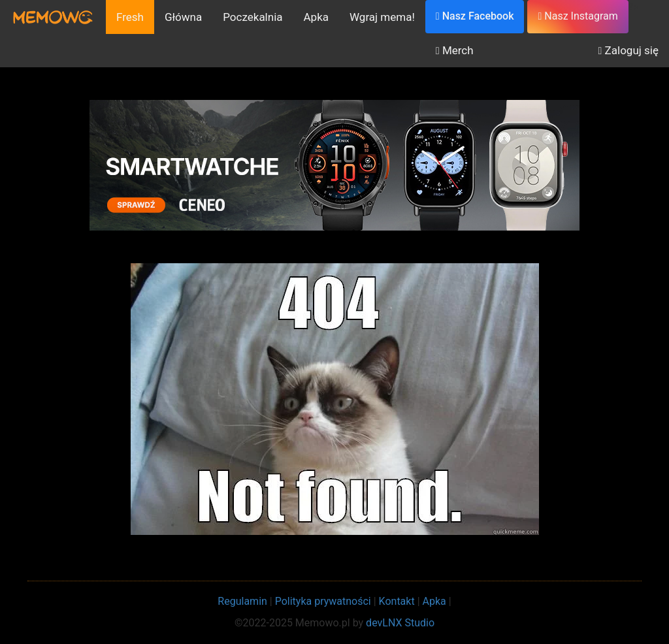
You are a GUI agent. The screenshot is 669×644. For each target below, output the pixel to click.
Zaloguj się (628, 50)
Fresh (130, 17)
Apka (317, 17)
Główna (183, 17)
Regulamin (242, 601)
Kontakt (397, 601)
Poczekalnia (253, 17)
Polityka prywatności (323, 601)
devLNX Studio (400, 623)
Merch (455, 50)
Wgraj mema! (382, 17)
